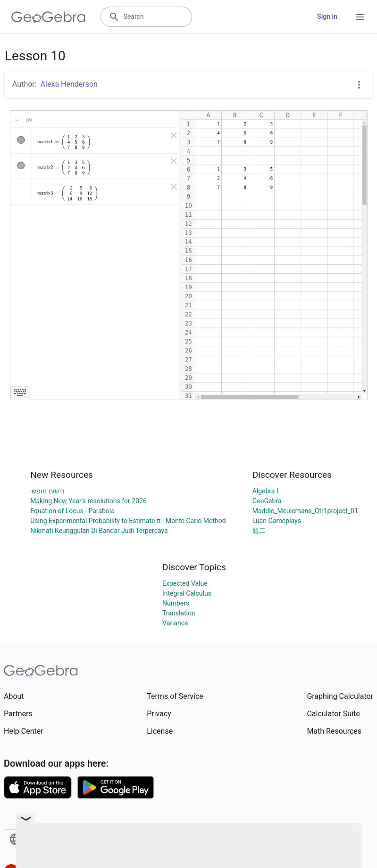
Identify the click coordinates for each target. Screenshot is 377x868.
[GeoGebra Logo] (48, 17)
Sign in (327, 16)
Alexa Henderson (69, 84)
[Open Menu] (360, 17)
